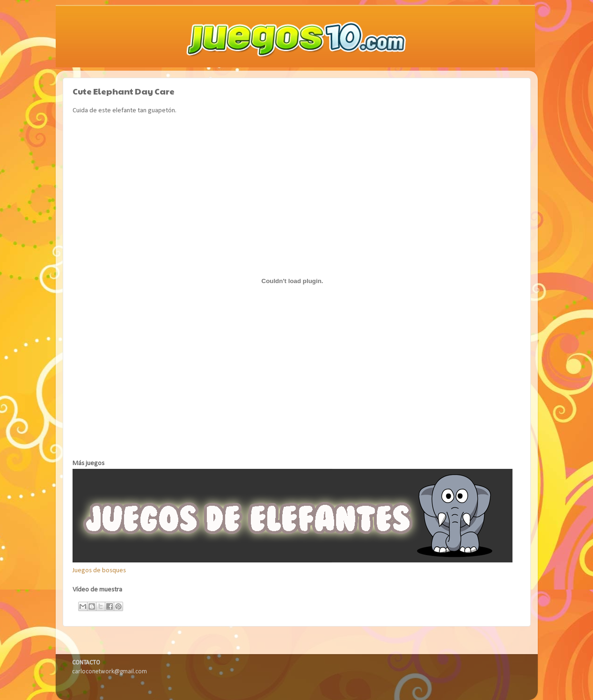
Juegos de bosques (99, 571)
